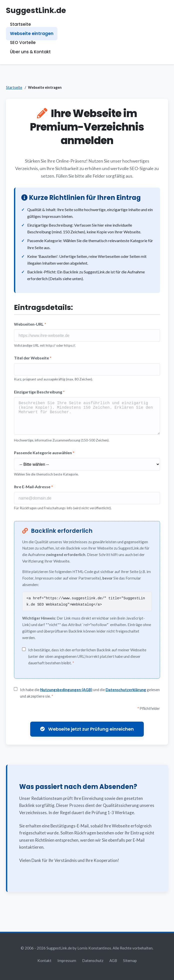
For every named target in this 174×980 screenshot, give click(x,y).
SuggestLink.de (36, 10)
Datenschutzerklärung (126, 693)
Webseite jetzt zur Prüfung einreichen (87, 733)
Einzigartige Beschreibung (39, 392)
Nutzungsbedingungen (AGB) (66, 693)
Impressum (67, 960)
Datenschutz (93, 960)
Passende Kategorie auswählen (44, 456)
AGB (113, 960)
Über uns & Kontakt (30, 52)
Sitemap (130, 960)
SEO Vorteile (23, 43)
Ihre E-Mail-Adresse (33, 490)
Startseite (20, 25)
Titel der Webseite (33, 358)
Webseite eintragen (32, 34)
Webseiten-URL (30, 324)
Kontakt (44, 960)
